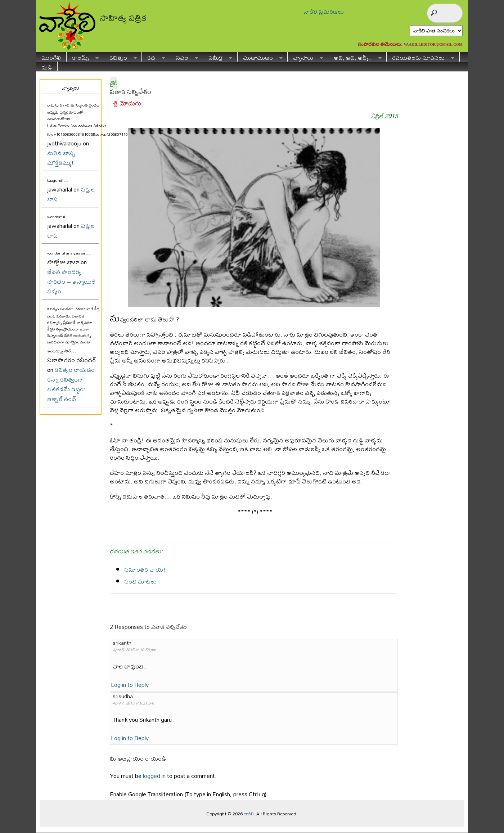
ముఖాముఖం (260, 57)
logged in (154, 776)
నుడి (47, 66)
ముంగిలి (51, 57)
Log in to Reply (130, 685)
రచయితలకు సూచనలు (420, 57)
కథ (153, 57)
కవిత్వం (120, 57)
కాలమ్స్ (83, 57)
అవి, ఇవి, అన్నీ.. (355, 57)
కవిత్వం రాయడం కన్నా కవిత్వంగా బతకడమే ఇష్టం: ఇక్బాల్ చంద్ (71, 384)
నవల (184, 57)
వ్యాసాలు (305, 57)
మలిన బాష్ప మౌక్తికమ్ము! (61, 158)
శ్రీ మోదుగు (127, 103)
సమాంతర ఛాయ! (145, 569)
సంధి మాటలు (140, 581)
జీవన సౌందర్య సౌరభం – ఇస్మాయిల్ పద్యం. (71, 281)
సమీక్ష (218, 57)
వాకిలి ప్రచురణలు (324, 11)
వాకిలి (249, 814)
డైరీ (113, 83)
